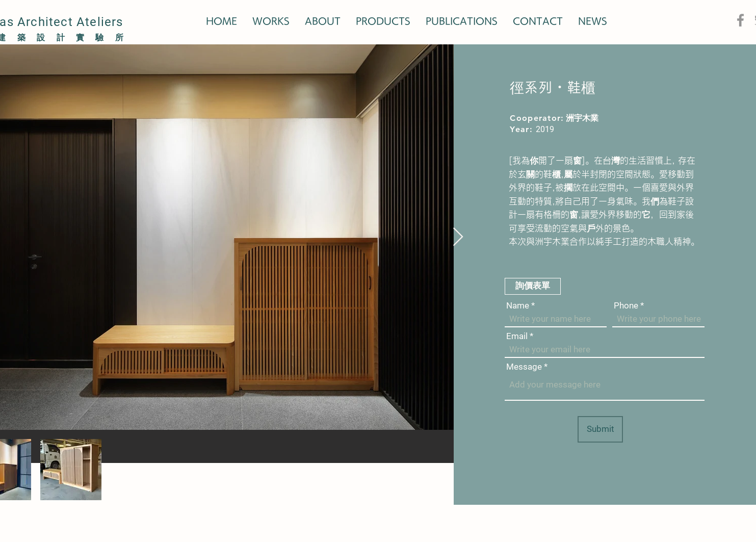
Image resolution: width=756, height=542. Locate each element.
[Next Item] (458, 237)
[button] (533, 286)
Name (518, 306)
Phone (626, 306)
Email (517, 336)
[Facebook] (740, 20)
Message (524, 367)
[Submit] (600, 429)
